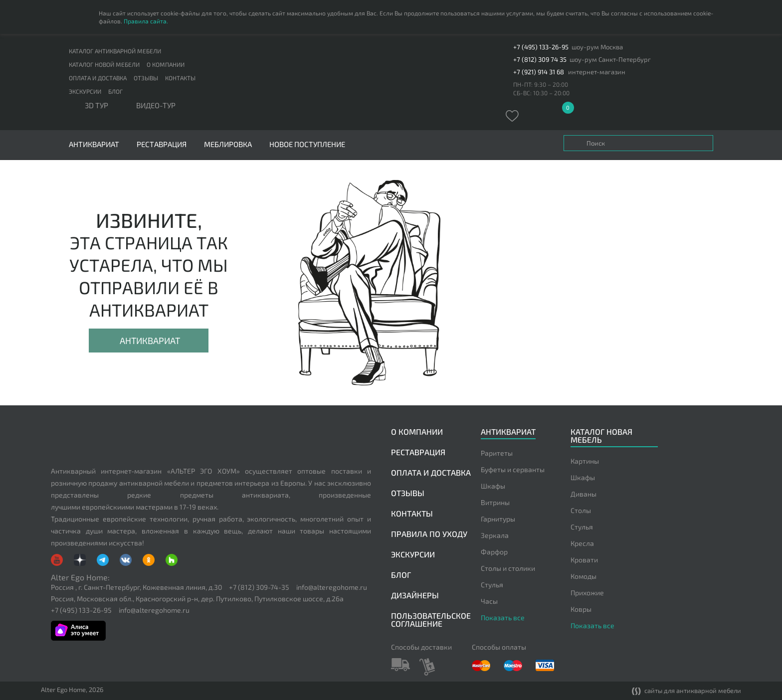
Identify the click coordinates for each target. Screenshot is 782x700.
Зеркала (495, 535)
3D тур (97, 106)
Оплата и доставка (98, 78)
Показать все (503, 617)
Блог (115, 91)
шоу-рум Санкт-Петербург (610, 60)
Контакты (180, 78)
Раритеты (497, 453)
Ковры (581, 609)
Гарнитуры (498, 519)
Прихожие (587, 593)
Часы (489, 601)
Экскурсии (85, 91)
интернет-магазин (597, 72)
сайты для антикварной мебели (686, 691)
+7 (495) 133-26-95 (541, 47)
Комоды (584, 576)
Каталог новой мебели (104, 64)
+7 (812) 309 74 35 (540, 60)
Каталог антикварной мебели (115, 51)
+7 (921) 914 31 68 (539, 72)
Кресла (582, 543)
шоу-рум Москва (597, 47)
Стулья (492, 585)
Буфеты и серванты (513, 469)
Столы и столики (508, 568)
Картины (585, 461)
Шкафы (493, 486)
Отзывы (146, 78)
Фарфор (494, 552)
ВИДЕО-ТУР (156, 106)
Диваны (584, 494)
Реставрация (162, 144)
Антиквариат (150, 341)
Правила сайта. (146, 21)
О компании (166, 64)
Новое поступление (307, 144)
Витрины (495, 502)
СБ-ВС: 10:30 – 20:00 (541, 93)
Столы (581, 510)
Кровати (584, 560)
